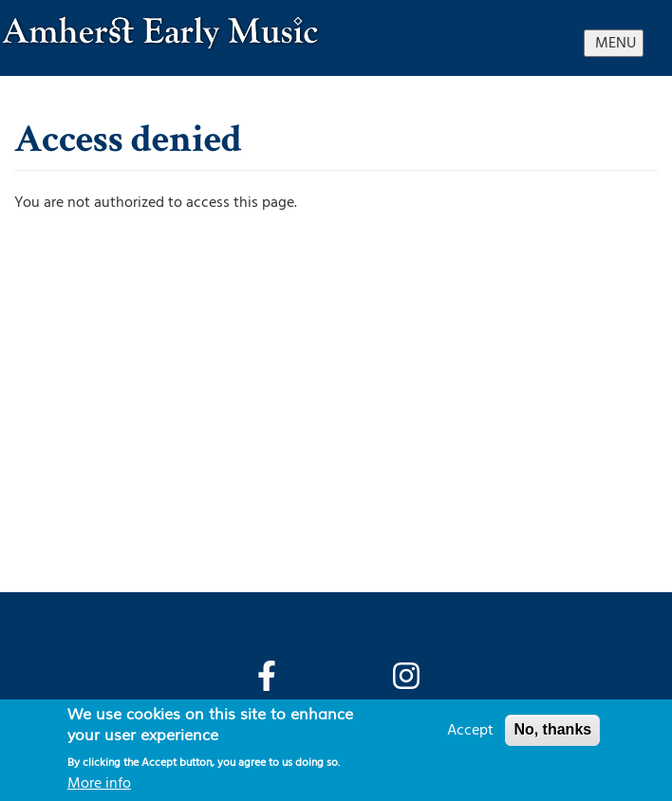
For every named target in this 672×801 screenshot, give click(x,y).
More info (99, 783)
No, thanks (552, 729)
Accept (470, 730)
